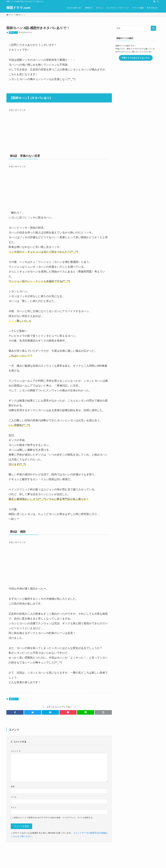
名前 (13, 786)
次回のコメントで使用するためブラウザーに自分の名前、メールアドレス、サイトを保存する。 (54, 818)
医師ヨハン (13, 33)
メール (14, 797)
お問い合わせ (43, 847)
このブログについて (59, 847)
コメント (16, 751)
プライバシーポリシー (78, 847)
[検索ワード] (139, 28)
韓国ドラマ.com (18, 8)
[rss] (154, 1)
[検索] (158, 1)
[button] (15, 712)
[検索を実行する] (157, 28)
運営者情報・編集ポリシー (25, 847)
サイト (14, 807)
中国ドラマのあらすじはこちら (139, 58)
